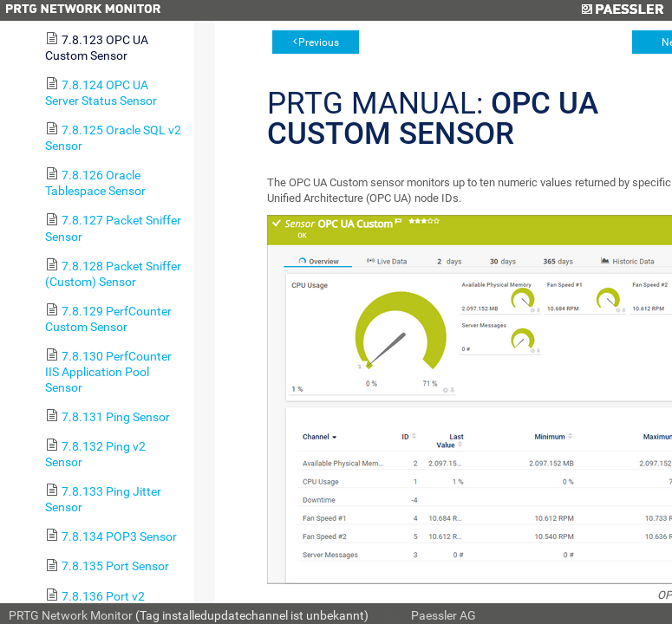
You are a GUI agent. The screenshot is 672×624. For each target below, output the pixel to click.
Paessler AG (444, 615)
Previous (319, 42)
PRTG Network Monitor (71, 615)
